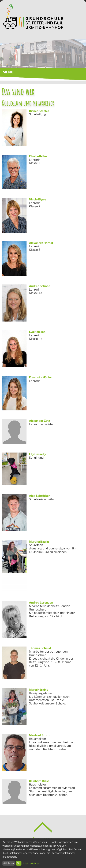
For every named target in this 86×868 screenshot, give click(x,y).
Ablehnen (9, 863)
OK (19, 863)
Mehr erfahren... (32, 863)
